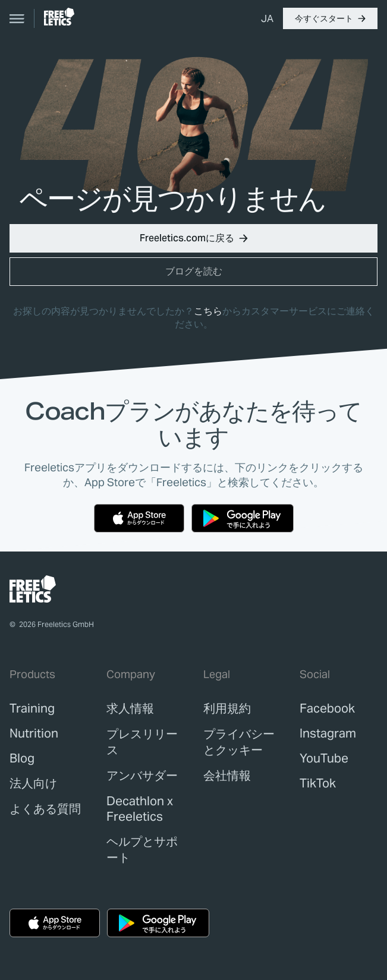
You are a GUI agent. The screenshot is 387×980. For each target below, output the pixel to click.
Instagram (328, 733)
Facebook (327, 708)
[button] (330, 18)
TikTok (318, 783)
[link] (59, 17)
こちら (208, 311)
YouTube (324, 758)
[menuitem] (267, 18)
